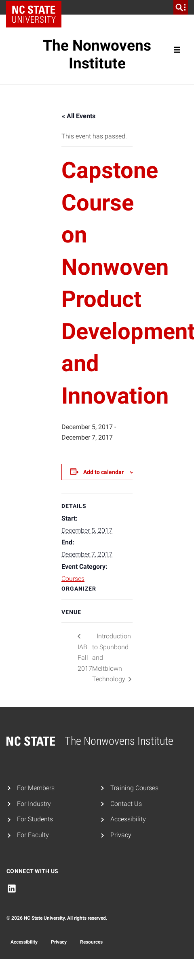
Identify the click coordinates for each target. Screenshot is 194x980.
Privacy (121, 835)
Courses (73, 579)
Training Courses (134, 788)
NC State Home (37, 7)
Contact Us (126, 804)
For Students (35, 819)
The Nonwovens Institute (97, 54)
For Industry (34, 804)
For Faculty (33, 835)
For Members (36, 788)
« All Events (79, 116)
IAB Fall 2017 (85, 658)
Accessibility (128, 819)
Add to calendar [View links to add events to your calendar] (103, 472)
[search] (181, 7)
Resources (91, 942)
